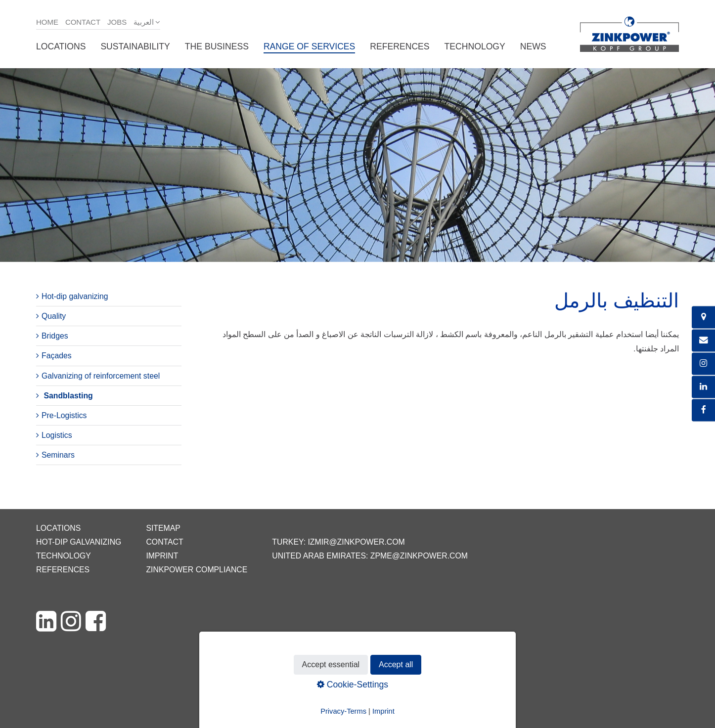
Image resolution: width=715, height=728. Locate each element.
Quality (54, 316)
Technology (475, 46)
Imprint (162, 556)
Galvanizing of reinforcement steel (101, 376)
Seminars (58, 455)
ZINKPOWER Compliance (197, 570)
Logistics (57, 435)
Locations (61, 46)
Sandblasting (68, 396)
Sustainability (135, 46)
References (400, 46)
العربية (144, 22)
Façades (57, 356)
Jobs (117, 22)
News (533, 46)
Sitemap (163, 528)
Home (47, 22)
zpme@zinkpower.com (419, 556)
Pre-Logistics (64, 415)
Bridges (55, 336)
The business (217, 46)
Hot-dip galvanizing (75, 296)
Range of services (309, 46)
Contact (83, 22)
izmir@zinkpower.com (356, 542)
